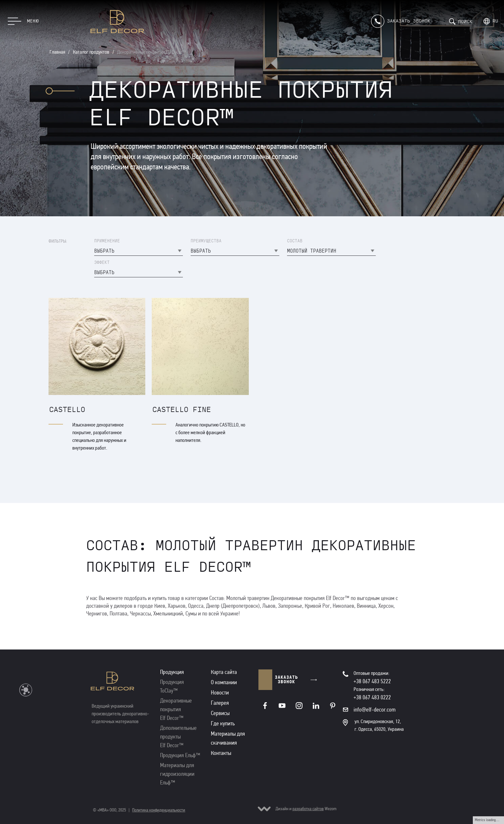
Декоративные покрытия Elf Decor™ (152, 52)
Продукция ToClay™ (172, 686)
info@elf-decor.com (375, 710)
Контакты (221, 753)
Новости (220, 693)
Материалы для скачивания (228, 738)
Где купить (223, 723)
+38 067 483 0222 (372, 697)
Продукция (172, 672)
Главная (57, 52)
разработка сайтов (308, 809)
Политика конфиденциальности (159, 810)
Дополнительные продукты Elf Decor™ (178, 737)
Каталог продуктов (91, 52)
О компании (224, 682)
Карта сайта (224, 672)
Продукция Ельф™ (180, 755)
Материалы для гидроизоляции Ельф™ (177, 774)
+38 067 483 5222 (372, 681)
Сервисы (220, 713)
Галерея (220, 703)
